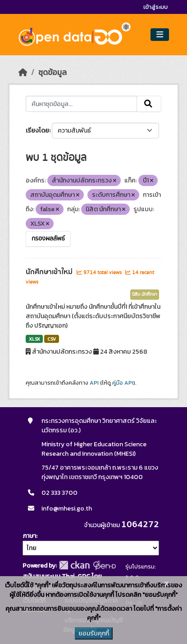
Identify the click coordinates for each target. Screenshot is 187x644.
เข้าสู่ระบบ (155, 7)
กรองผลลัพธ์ (48, 239)
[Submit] (149, 104)
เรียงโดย (37, 131)
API (94, 383)
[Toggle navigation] (160, 35)
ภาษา (29, 536)
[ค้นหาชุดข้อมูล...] (82, 104)
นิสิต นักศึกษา (145, 294)
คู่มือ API (123, 383)
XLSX (34, 339)
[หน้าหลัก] (23, 72)
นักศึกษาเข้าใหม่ (50, 272)
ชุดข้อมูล (52, 72)
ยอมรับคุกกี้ (94, 633)
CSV (52, 339)
